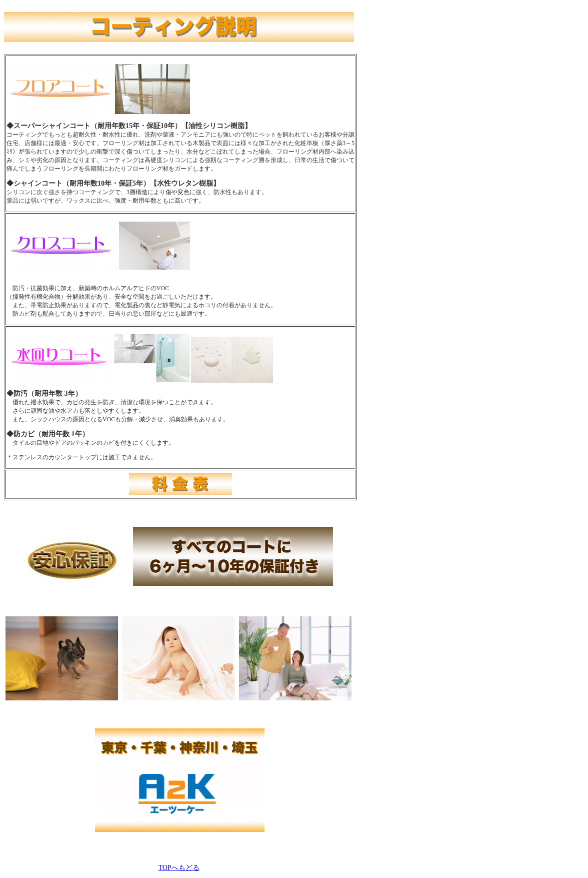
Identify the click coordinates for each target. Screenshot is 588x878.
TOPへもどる (178, 868)
